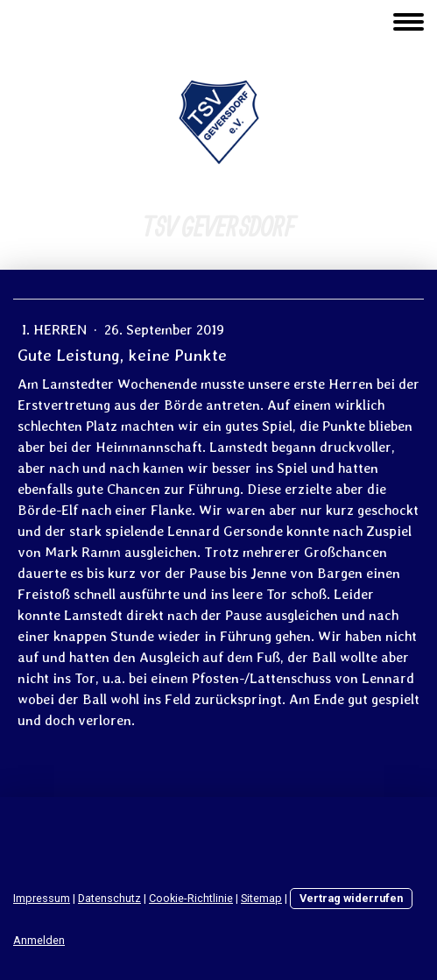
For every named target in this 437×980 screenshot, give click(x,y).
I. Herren (56, 330)
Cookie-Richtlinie (191, 898)
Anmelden (39, 940)
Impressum (42, 898)
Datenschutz (109, 898)
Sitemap (261, 898)
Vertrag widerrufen (351, 898)
